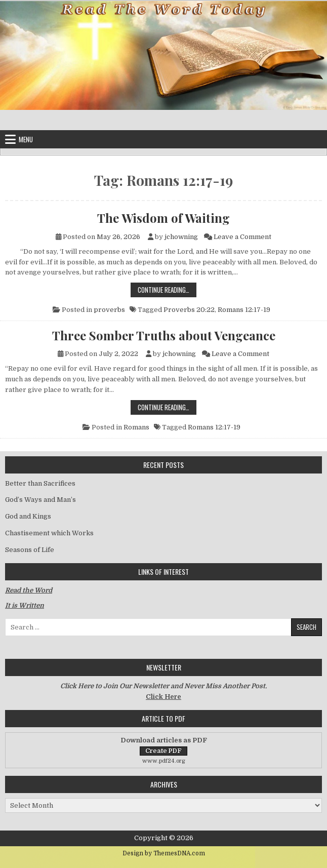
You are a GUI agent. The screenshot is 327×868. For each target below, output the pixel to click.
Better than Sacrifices (40, 483)
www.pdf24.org (164, 761)
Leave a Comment (242, 237)
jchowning (181, 237)
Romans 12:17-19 (244, 310)
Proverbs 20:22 (189, 310)
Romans (136, 427)
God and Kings (28, 516)
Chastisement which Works (49, 533)
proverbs (109, 310)
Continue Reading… (167, 289)
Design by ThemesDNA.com (164, 853)
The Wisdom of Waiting (163, 218)
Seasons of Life (30, 550)
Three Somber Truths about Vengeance (164, 335)
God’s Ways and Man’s (40, 500)
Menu (26, 139)
